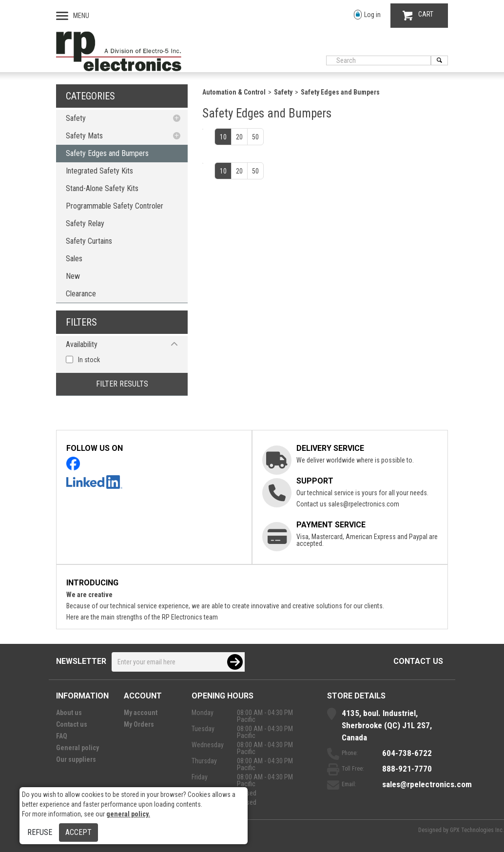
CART (418, 15)
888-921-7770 (407, 769)
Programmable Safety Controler (115, 206)
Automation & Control (234, 92)
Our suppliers (76, 759)
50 (255, 137)
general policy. (128, 814)
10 (223, 137)
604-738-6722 (407, 753)
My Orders (139, 724)
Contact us (418, 661)
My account (141, 713)
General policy (78, 748)
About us (69, 713)
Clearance (81, 294)
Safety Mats (84, 136)
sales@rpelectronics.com (364, 504)
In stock (89, 360)
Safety (76, 118)
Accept (78, 832)
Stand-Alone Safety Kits (102, 188)
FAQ (62, 736)
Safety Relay (85, 223)
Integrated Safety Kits (99, 171)
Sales (74, 259)
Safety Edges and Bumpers (107, 153)
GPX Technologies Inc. (477, 830)
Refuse (40, 832)
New (73, 276)
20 (239, 137)
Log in (367, 15)
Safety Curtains (89, 241)
